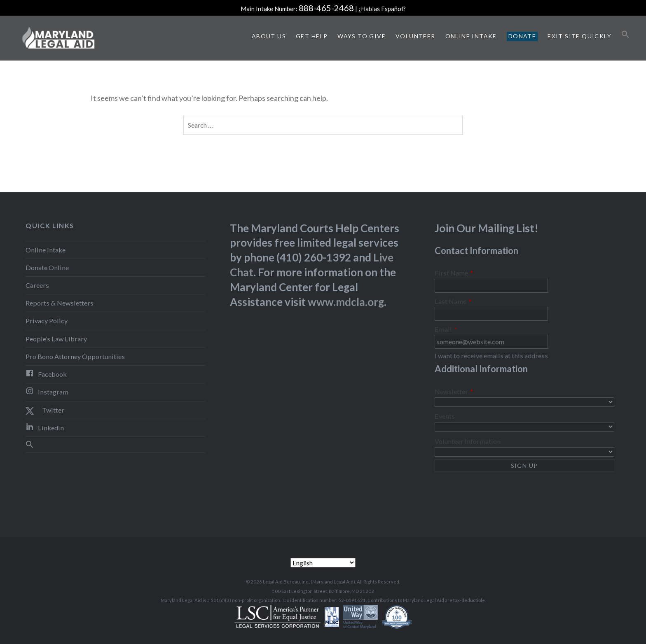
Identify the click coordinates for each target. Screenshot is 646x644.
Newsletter (454, 392)
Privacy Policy (47, 321)
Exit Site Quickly (579, 36)
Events (445, 416)
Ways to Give (362, 36)
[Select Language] (323, 563)
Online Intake (471, 36)
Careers (37, 285)
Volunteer (415, 36)
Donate (522, 36)
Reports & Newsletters (60, 303)
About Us (269, 36)
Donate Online (47, 267)
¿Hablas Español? (382, 9)
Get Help (312, 36)
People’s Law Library (56, 339)
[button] (625, 35)
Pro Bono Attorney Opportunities (75, 356)
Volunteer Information (468, 441)
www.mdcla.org (346, 302)
